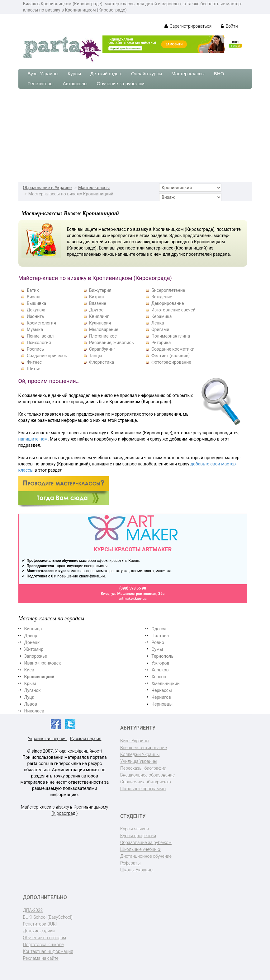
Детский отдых (106, 74)
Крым (30, 684)
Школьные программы (143, 789)
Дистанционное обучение (146, 856)
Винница (33, 629)
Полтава (160, 636)
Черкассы (162, 690)
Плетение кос (103, 336)
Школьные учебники (141, 849)
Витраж (97, 297)
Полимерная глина (171, 336)
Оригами (160, 329)
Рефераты (130, 863)
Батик (33, 290)
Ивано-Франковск (43, 663)
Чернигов (161, 697)
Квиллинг (99, 316)
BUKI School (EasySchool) (48, 917)
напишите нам (33, 439)
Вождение (162, 297)
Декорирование (168, 303)
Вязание (98, 303)
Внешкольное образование (147, 775)
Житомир (34, 649)
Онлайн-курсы (147, 74)
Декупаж (36, 310)
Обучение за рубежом (121, 84)
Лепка (158, 323)
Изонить (36, 316)
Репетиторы (41, 84)
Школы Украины (137, 870)
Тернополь (162, 656)
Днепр (31, 636)
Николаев (34, 711)
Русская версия (85, 739)
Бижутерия (100, 290)
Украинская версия (47, 739)
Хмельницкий (165, 684)
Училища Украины (139, 761)
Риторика (161, 343)
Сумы (157, 649)
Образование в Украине (47, 188)
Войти (229, 26)
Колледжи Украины (140, 754)
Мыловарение (104, 329)
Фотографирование (171, 362)
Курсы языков (135, 829)
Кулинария (100, 323)
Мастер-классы (188, 74)
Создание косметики (173, 349)
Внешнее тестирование (144, 748)
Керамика (161, 316)
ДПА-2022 (33, 910)
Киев (29, 670)
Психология (39, 343)
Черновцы (162, 704)
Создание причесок (47, 356)
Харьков (160, 670)
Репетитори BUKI (40, 924)
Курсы (74, 74)
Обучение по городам (45, 938)
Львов (31, 704)
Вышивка (36, 303)
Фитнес (34, 362)
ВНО (219, 74)
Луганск (33, 690)
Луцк (29, 697)
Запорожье (36, 656)
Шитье (33, 369)
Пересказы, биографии (143, 768)
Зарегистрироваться (188, 26)
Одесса (159, 629)
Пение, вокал (40, 336)
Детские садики (39, 931)
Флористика (102, 362)
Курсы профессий (138, 836)
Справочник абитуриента (146, 782)
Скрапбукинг (102, 349)
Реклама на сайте (41, 958)
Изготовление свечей (173, 310)
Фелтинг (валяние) (171, 356)
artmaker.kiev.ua (133, 599)
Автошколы (75, 84)
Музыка (35, 329)
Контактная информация (48, 951)
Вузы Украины (43, 74)
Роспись (35, 349)
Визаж (33, 297)
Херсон (159, 677)
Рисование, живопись (111, 343)
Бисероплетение (168, 290)
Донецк (32, 642)
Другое (96, 310)
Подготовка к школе (43, 945)
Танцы (96, 356)
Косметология (41, 323)
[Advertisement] (135, 135)
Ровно (158, 642)
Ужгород (160, 663)
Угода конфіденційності (79, 751)
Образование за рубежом (146, 842)
